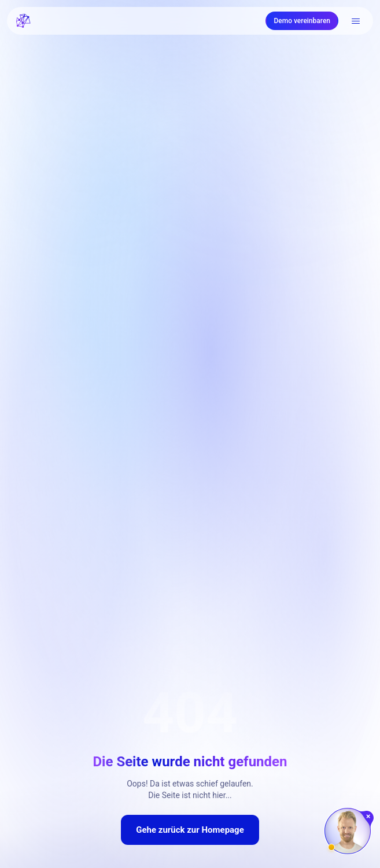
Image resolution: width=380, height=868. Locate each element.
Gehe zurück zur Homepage (190, 830)
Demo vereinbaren (302, 21)
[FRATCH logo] (23, 21)
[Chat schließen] (369, 817)
